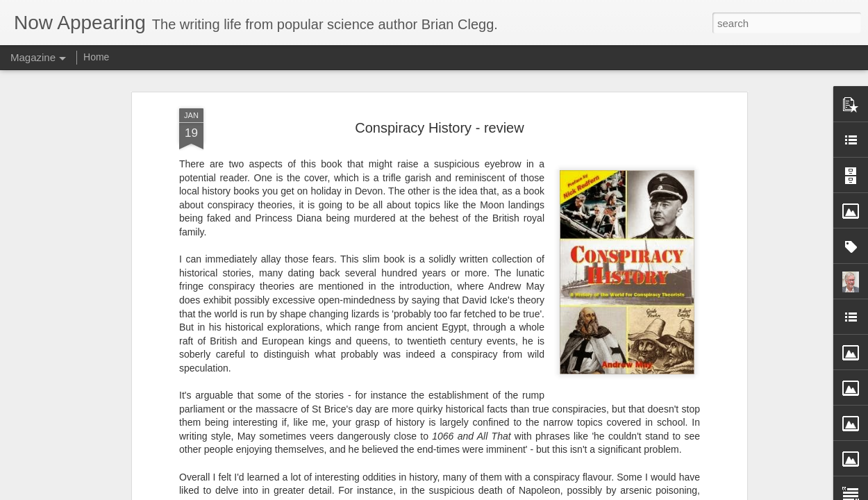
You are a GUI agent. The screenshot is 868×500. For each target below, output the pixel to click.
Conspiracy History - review (439, 110)
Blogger (545, 492)
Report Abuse (586, 492)
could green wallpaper (227, 487)
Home (96, 57)
